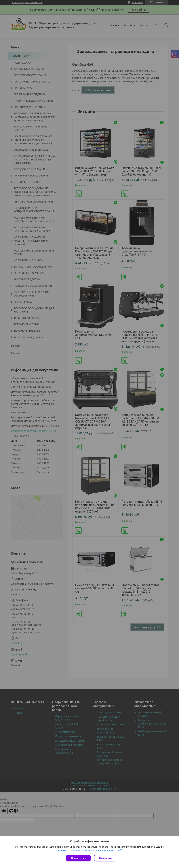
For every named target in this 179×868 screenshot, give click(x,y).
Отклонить (105, 858)
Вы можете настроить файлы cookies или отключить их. (88, 850)
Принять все (78, 858)
